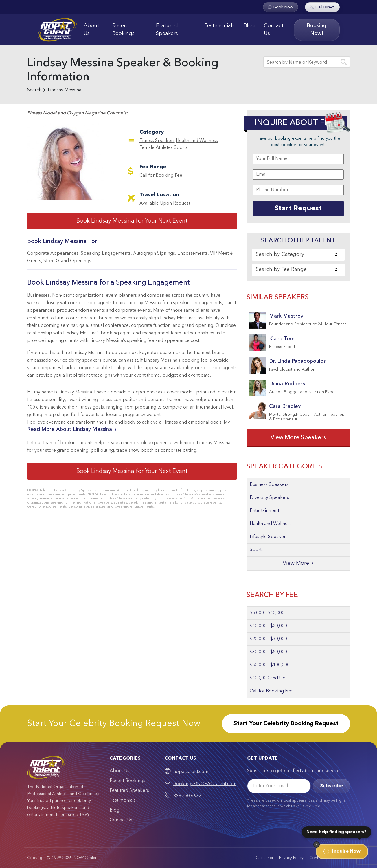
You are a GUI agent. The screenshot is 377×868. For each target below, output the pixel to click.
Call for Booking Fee (161, 176)
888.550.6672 (187, 796)
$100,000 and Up (268, 678)
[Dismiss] (317, 845)
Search (34, 90)
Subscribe (331, 786)
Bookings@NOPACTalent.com (205, 784)
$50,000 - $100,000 (270, 665)
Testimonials (219, 26)
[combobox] (298, 255)
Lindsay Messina (65, 90)
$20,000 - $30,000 (268, 639)
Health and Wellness (197, 141)
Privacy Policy (291, 858)
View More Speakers (298, 438)
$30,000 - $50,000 (268, 652)
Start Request (298, 209)
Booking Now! (317, 30)
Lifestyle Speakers (269, 537)
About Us (91, 30)
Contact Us (274, 30)
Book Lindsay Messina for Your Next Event (132, 221)
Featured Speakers (167, 30)
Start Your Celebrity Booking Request (286, 724)
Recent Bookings (123, 30)
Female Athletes (156, 148)
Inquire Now (342, 851)
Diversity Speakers (269, 498)
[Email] (279, 786)
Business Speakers (269, 485)
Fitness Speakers (157, 141)
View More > (298, 563)
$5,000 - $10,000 (267, 613)
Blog (249, 26)
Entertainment (264, 511)
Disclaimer (264, 858)
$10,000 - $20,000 (268, 626)
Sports (181, 148)
